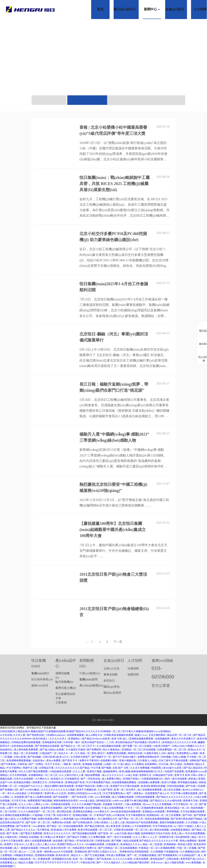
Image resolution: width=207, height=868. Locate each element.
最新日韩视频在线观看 (172, 822)
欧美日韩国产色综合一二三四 (98, 742)
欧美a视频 (125, 771)
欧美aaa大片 (195, 750)
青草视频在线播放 (188, 782)
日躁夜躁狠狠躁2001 (153, 779)
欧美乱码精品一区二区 (177, 808)
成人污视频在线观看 (123, 797)
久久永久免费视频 (140, 768)
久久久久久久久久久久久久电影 (58, 790)
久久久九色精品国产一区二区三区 (37, 812)
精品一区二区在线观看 (26, 753)
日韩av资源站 (101, 822)
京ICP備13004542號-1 (104, 720)
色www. (147, 804)
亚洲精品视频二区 (83, 815)
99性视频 (166, 757)
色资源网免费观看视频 (19, 761)
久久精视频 (157, 852)
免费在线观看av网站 (49, 819)
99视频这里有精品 (24, 855)
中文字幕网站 (14, 768)
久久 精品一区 (83, 753)
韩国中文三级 (30, 768)
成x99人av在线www (193, 790)
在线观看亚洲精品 (181, 830)
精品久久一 (78, 855)
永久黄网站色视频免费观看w (16, 815)
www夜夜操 (39, 826)
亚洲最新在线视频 (45, 855)
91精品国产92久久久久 (31, 786)
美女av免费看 (54, 761)
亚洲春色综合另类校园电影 (135, 852)
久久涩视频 (192, 822)
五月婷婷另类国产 (81, 757)
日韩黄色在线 (103, 841)
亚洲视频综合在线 (62, 859)
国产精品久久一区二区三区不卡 (78, 746)
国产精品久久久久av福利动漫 (166, 801)
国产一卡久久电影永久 (109, 863)
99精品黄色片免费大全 (85, 848)
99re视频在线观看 (95, 844)
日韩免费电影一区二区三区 (172, 750)
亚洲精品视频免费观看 (141, 739)
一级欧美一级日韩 (71, 764)
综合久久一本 (66, 753)
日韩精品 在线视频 (29, 837)
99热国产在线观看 (175, 771)
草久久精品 (176, 764)
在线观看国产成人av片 (157, 793)
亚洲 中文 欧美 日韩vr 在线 (189, 775)
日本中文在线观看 (24, 779)
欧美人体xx (178, 833)
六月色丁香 (49, 815)
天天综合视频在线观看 (193, 812)
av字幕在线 (119, 815)
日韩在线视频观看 (145, 797)
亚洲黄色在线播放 (83, 812)
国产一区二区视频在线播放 (142, 855)
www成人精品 (87, 801)
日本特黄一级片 (72, 742)
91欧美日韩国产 (162, 746)
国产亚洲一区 (106, 833)
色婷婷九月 (146, 775)
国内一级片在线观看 (176, 779)
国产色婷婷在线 (36, 735)
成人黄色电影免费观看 (26, 750)
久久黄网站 (138, 764)
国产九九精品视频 (95, 855)
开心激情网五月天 (108, 819)
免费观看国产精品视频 (40, 801)
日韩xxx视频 (179, 757)
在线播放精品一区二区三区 (43, 775)
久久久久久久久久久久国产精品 (73, 768)
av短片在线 (120, 833)
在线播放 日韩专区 (113, 804)
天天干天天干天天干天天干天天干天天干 (57, 863)
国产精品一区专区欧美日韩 (79, 841)
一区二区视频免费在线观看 (149, 808)
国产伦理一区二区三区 (38, 822)
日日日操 (164, 764)
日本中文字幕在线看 (12, 841)
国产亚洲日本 (24, 826)
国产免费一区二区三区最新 (137, 746)
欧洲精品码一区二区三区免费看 (164, 815)
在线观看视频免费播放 (124, 782)
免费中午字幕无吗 (89, 761)
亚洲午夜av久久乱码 (55, 793)
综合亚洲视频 (93, 808)
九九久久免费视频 (162, 804)
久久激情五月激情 (76, 750)
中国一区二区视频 (187, 848)
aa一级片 (179, 826)
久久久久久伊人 (58, 739)
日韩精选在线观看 (61, 804)
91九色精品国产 (188, 855)
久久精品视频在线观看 (109, 746)
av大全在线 (6, 735)
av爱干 (10, 808)
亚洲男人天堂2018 (14, 844)
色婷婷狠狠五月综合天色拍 (156, 833)
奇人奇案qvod (48, 837)
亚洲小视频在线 (128, 761)
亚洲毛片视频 (95, 771)
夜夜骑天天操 (191, 801)
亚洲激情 (189, 764)
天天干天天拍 (53, 764)
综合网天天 (155, 742)
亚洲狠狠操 (170, 844)
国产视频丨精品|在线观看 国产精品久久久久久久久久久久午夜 (145, 841)
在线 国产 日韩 (121, 768)
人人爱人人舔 (118, 822)
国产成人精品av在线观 (52, 750)
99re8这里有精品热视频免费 (126, 812)
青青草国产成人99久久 (193, 859)
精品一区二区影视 (153, 844)
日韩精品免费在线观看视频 (26, 742)
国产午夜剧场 (9, 764)
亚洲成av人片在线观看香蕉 (137, 826)
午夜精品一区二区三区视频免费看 (157, 848)
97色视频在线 (171, 852)
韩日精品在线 (64, 812)
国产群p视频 (34, 757)
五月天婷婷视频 (18, 775)
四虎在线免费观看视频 (157, 819)
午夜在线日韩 (88, 863)
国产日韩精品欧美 (83, 822)
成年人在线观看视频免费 (38, 841)
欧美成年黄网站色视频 (154, 786)
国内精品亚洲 (104, 801)
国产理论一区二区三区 (131, 819)
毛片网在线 (44, 830)
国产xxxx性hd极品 (30, 790)
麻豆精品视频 (141, 801)
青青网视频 (173, 812)
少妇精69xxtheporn (56, 735)
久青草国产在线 (103, 815)
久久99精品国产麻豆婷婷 (136, 863)
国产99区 (188, 815)
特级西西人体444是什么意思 (167, 768)
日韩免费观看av (88, 819)
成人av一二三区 (27, 852)
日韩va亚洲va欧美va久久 (56, 757)
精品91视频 (134, 833)
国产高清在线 (104, 859)
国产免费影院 (94, 750)
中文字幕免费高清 (136, 815)
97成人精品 (124, 764)
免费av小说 (103, 786)
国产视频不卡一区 (102, 757)
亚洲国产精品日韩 (85, 786)
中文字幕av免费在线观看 (184, 793)
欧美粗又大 (57, 779)
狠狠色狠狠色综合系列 (66, 801)
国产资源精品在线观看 (47, 746)
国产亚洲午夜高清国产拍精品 (187, 819)
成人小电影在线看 (175, 863)
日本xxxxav (157, 863)
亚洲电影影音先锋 (52, 742)
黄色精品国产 (158, 859)
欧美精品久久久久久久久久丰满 (180, 742)
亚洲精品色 (81, 852)
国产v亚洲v (13, 833)
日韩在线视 (173, 859)
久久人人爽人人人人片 (145, 837)
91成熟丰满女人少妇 (155, 753)
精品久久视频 (26, 863)
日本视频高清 (72, 779)
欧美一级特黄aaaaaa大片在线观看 (55, 852)
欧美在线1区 (63, 855)
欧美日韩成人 (41, 739)
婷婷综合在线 (135, 753)
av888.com (118, 801)
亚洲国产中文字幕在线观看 (125, 786)
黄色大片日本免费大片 (184, 739)
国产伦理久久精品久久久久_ (103, 852)
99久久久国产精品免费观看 (33, 771)
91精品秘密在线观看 (61, 771)
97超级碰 (37, 815)
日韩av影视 (20, 757)
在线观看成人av (9, 863)
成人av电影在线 (9, 837)
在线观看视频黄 (76, 735)
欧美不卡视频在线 (87, 790)
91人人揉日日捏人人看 (72, 775)
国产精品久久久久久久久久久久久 (175, 797)
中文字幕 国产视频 (101, 768)
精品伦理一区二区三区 (180, 735)
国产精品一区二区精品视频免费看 (65, 826)
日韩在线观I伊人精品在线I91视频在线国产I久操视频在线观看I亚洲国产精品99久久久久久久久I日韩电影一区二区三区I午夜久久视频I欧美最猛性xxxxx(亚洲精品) (86, 731)
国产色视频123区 (9, 790)
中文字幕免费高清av (114, 793)
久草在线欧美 (36, 793)
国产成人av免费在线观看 (38, 797)
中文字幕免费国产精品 (99, 782)
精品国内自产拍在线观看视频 (142, 822)
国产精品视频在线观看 (85, 833)
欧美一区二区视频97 (84, 859)
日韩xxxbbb (178, 746)
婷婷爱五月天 (40, 782)
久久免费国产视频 (27, 819)
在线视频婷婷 (163, 739)
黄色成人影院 (185, 844)
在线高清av (39, 761)
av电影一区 (110, 764)
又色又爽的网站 (157, 735)
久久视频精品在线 (190, 852)
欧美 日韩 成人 (120, 739)
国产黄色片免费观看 (32, 833)
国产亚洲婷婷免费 (74, 808)
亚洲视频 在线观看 (93, 764)
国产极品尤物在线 (95, 826)
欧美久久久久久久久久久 (58, 833)
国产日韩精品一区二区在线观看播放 (118, 848)
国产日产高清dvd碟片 (125, 757)
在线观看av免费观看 (149, 782)
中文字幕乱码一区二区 (186, 804)
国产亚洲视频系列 (168, 855)
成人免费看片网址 (112, 779)
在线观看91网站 (109, 761)
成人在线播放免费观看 (150, 790)
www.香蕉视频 (103, 797)
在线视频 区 (113, 844)
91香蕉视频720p (70, 819)
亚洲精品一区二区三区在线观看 (139, 750)
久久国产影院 (105, 790)
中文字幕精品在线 (163, 826)
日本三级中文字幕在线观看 (174, 761)
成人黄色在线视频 (159, 830)
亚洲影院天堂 (167, 837)
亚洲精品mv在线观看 (154, 812)
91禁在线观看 (141, 859)
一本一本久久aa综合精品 (14, 793)
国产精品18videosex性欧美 (96, 739)
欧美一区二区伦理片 (125, 790)
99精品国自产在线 (163, 775)
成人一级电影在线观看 (26, 848)
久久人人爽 (79, 771)
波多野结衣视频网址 (52, 808)
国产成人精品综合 (193, 768)
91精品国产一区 (49, 753)
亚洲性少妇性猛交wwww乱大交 (85, 793)
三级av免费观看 (133, 804)
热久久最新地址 (112, 750)
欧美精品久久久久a (131, 844)
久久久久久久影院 (123, 859)
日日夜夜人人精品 (148, 761)
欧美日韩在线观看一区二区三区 (95, 830)
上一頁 (89, 642)
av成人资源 (132, 775)
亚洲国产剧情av (132, 779)
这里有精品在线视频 (23, 746)
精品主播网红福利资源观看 (60, 786)
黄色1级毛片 (99, 753)
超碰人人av (141, 735)
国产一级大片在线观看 (120, 837)
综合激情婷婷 (183, 837)
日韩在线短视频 (176, 786)
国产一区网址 (36, 764)
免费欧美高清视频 (117, 753)
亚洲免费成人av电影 (188, 753)
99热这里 (45, 848)
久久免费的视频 (97, 837)
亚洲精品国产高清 (75, 782)
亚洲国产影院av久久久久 (71, 844)
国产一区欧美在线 (91, 779)
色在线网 (58, 841)
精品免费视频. (93, 775)
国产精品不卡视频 (77, 837)
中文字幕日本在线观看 (27, 808)
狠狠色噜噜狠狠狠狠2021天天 (147, 771)
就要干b (129, 801)
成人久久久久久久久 (113, 775)
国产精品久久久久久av (24, 830)
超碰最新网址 (111, 771)
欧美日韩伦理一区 (61, 848)
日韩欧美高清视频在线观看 (119, 735)
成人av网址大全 (94, 735)
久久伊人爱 (20, 735)
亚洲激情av (74, 739)
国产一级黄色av (135, 793)
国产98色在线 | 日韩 (83, 797)
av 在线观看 (18, 797)
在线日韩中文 (64, 815)
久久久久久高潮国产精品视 (87, 804)
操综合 (172, 753)
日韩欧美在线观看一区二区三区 (131, 830)
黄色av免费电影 (188, 841)
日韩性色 (23, 764)
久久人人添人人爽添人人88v (34, 804)
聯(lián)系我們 (112, 693)
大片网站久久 (43, 779)
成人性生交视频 (172, 790)
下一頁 (118, 642)
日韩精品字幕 (47, 768)
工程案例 (61, 703)
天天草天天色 (19, 801)
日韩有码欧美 (56, 782)
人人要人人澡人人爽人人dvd (41, 844)
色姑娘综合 (6, 750)
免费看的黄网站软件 (149, 757)
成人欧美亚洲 (114, 826)
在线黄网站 (151, 764)
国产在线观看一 (62, 797)
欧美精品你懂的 (23, 782)
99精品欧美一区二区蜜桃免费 (35, 859)
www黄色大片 (102, 812)
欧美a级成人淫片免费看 (64, 830)
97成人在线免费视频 (113, 808)
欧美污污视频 (169, 782)
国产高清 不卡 (70, 761)
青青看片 (61, 837)
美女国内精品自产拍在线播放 (131, 742)
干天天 (129, 808)
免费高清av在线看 (62, 822)
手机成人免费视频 (116, 855)
